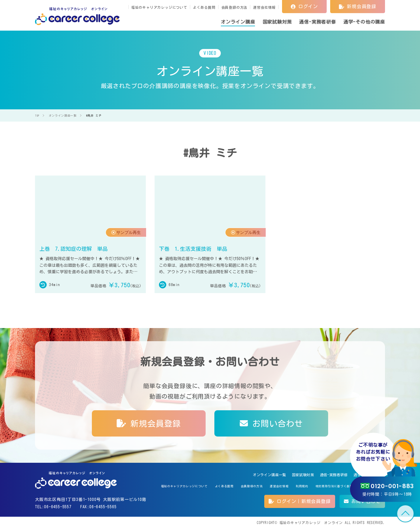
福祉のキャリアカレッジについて (159, 7)
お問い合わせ (271, 423)
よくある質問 (204, 7)
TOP (405, 514)
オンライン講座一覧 (245, 475)
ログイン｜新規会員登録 (300, 504)
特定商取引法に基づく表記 (325, 488)
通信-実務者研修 (322, 475)
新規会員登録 (358, 7)
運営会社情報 (264, 7)
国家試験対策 (285, 475)
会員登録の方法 (235, 7)
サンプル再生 (124, 237)
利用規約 (288, 488)
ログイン (304, 7)
